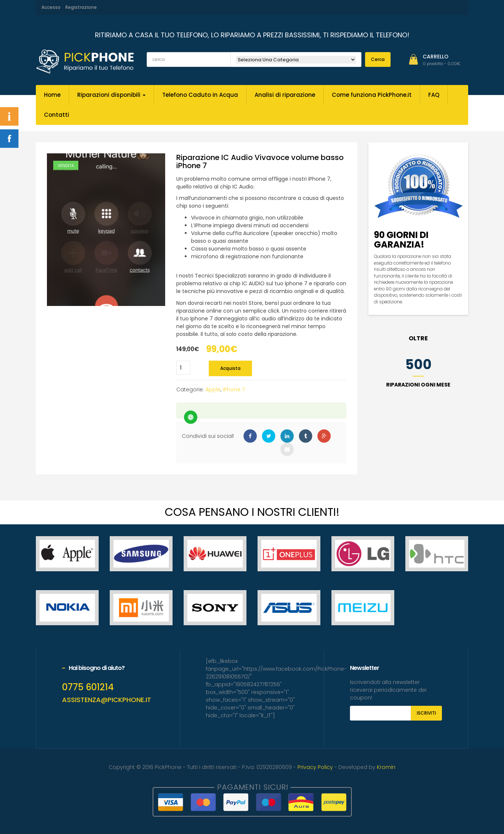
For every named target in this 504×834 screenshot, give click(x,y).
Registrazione (81, 7)
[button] (442, 64)
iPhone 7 (234, 389)
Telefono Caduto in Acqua (200, 95)
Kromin (386, 767)
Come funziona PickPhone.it (372, 95)
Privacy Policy (315, 767)
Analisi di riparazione (285, 95)
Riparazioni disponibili (111, 95)
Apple (213, 389)
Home (52, 95)
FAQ (434, 95)
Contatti (57, 115)
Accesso (51, 7)
